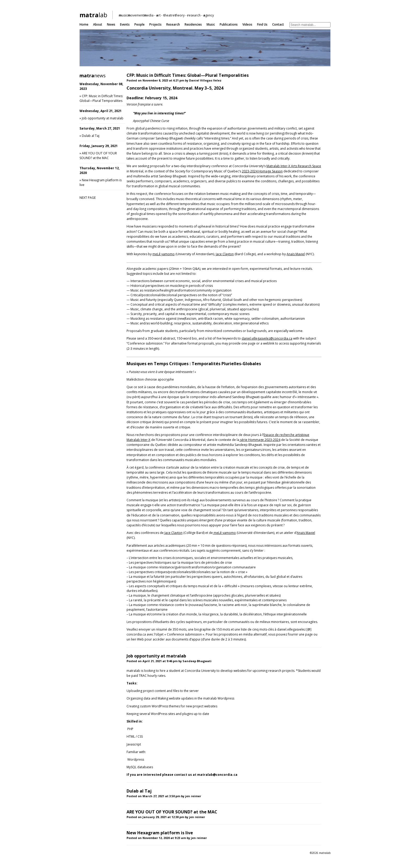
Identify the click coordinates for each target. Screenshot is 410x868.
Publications (229, 24)
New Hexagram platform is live (160, 833)
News (111, 24)
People (139, 24)
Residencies (193, 24)
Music (211, 24)
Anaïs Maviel (296, 254)
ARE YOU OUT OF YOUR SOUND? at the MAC (98, 156)
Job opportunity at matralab (103, 118)
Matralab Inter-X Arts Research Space (294, 166)
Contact (278, 24)
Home (84, 24)
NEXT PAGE (88, 198)
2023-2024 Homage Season (262, 171)
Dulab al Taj (91, 136)
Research (173, 24)
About (98, 24)
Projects (155, 24)
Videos (247, 24)
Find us (262, 24)
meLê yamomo (164, 254)
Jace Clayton (225, 254)
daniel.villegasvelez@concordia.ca (267, 338)
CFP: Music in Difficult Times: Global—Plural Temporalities (101, 98)
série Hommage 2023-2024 (260, 440)
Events (125, 24)
